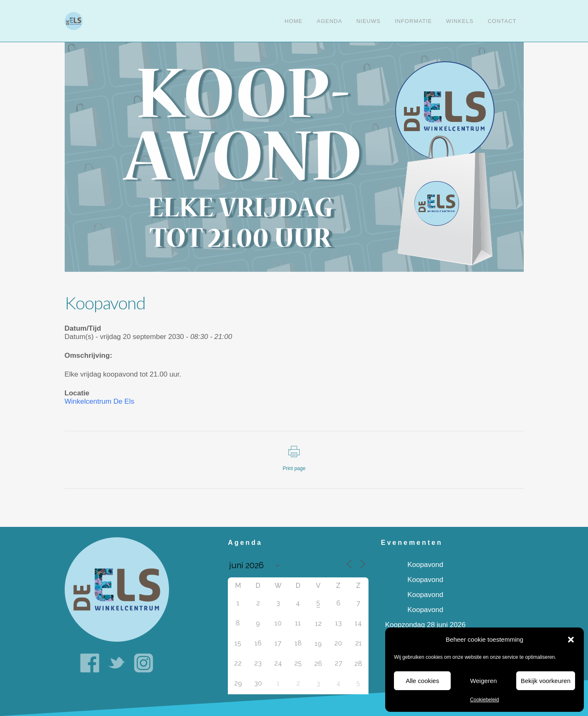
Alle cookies (422, 681)
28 (358, 664)
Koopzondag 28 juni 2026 (425, 625)
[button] (571, 640)
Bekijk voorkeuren (546, 681)
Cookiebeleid (484, 700)
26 (318, 664)
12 (318, 624)
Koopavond (425, 565)
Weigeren (484, 681)
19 (318, 644)
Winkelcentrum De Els (100, 401)
